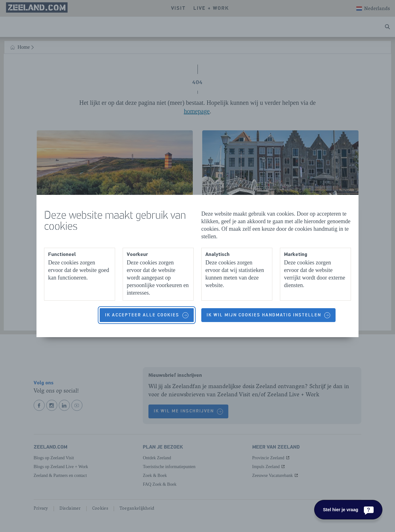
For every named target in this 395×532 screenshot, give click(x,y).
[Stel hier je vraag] (348, 510)
